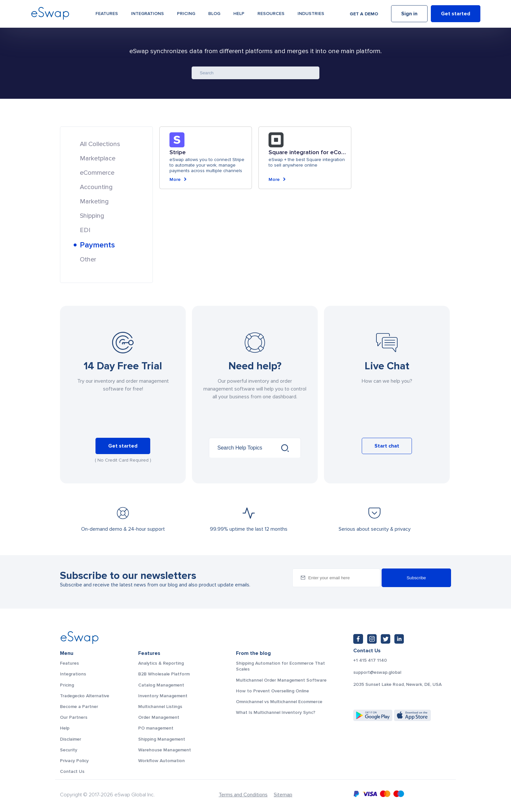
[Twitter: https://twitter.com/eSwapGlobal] (386, 639)
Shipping (92, 216)
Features (107, 14)
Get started (456, 14)
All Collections (100, 144)
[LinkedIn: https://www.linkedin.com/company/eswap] (399, 639)
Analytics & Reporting (161, 663)
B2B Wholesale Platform (164, 674)
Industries (311, 14)
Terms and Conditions (243, 795)
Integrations (147, 14)
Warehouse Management (165, 750)
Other (88, 259)
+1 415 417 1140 (370, 660)
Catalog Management (161, 685)
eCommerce (97, 173)
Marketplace (98, 158)
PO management (156, 728)
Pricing (186, 14)
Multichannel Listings (160, 707)
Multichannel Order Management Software (281, 680)
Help (239, 14)
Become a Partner (79, 707)
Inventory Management (163, 696)
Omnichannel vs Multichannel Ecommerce (279, 702)
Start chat (387, 446)
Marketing (94, 201)
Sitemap (283, 795)
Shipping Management (162, 739)
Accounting (96, 187)
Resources (271, 14)
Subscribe (416, 578)
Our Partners (74, 717)
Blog (214, 14)
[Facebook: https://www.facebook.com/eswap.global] (358, 639)
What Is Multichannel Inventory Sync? (276, 712)
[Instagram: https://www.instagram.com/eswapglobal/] (372, 639)
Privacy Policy (74, 761)
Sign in (409, 14)
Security (69, 750)
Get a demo (364, 14)
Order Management (159, 717)
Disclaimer (71, 739)
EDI (85, 230)
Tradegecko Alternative (85, 696)
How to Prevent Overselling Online (272, 691)
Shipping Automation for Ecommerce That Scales (280, 666)
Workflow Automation (161, 761)
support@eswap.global (377, 672)
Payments (97, 245)
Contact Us (72, 771)
